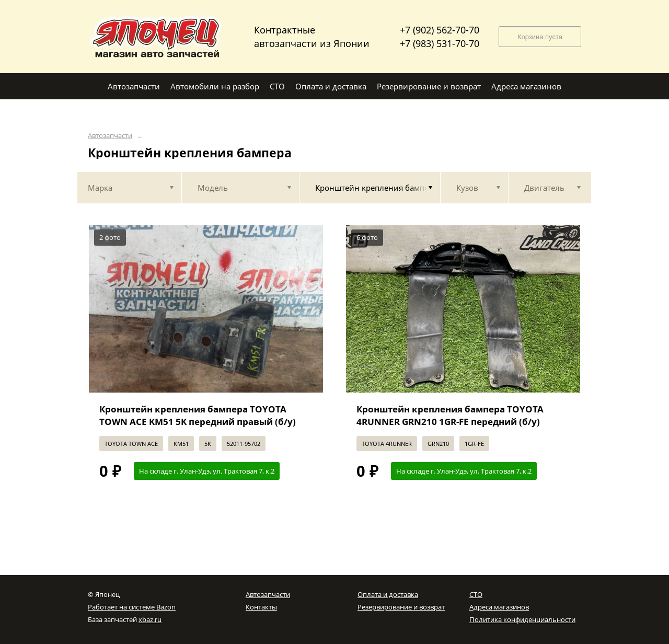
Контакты (261, 607)
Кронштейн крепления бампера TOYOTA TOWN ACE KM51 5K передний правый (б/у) (198, 415)
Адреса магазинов (499, 607)
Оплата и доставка (388, 594)
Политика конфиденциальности (522, 619)
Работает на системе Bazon (132, 607)
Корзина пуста (540, 37)
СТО (476, 594)
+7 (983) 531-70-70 (440, 43)
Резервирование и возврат (401, 607)
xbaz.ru (150, 619)
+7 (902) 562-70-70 (440, 30)
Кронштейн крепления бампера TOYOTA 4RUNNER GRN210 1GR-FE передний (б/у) (450, 415)
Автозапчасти (110, 136)
